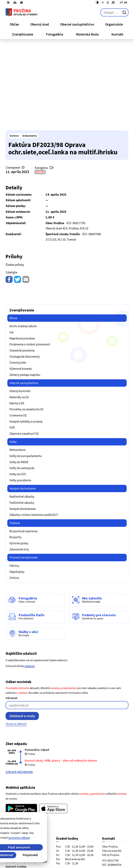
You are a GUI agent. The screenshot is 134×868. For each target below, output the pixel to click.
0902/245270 (110, 803)
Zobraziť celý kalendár (19, 686)
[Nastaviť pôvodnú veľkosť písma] (108, 2)
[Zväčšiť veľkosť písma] (113, 2)
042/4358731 (110, 799)
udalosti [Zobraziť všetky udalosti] (30, 580)
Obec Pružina (45, 854)
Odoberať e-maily (22, 630)
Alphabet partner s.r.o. (51, 849)
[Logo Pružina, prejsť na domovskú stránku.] (22, 12)
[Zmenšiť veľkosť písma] (103, 2)
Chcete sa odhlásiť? (16, 638)
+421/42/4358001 (112, 795)
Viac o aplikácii (15, 731)
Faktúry (40, 86)
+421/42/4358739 (112, 790)
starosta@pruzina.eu (115, 807)
